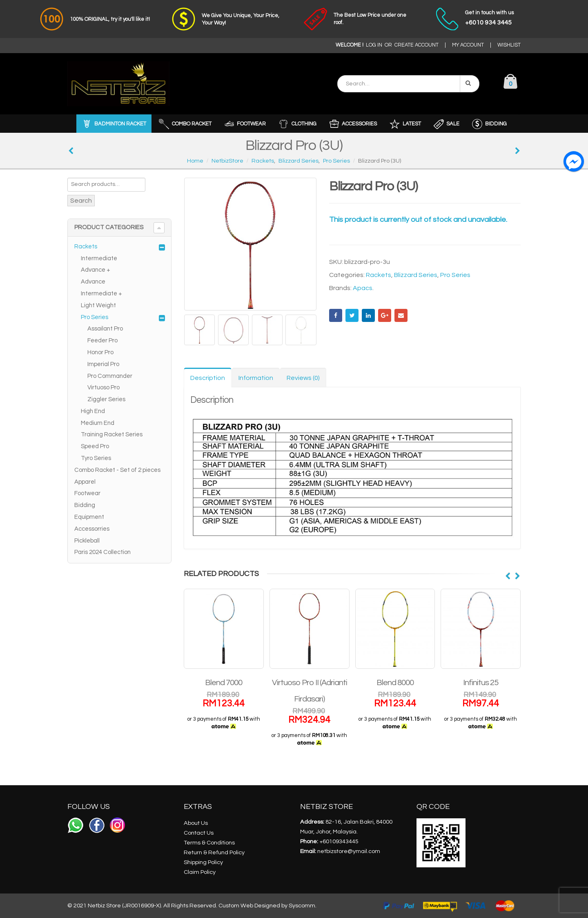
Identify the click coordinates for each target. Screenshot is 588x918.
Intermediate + (101, 294)
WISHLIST (509, 45)
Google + (385, 315)
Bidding (85, 505)
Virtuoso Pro (104, 388)
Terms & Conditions (209, 843)
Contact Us (199, 833)
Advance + (96, 270)
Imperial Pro (103, 364)
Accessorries (92, 529)
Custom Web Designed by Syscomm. (267, 906)
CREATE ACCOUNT (416, 45)
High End (93, 411)
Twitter (352, 315)
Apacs (363, 288)
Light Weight (98, 305)
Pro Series (455, 275)
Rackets (379, 275)
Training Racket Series (112, 434)
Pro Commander (110, 376)
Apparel (85, 482)
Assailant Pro (105, 329)
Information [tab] (256, 378)
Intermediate (99, 258)
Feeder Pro (102, 341)
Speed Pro (95, 446)
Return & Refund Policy (214, 852)
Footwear (87, 493)
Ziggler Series (106, 399)
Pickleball (87, 541)
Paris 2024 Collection (102, 552)
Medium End (98, 423)
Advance (93, 282)
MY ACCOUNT (468, 45)
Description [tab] (208, 378)
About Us (196, 823)
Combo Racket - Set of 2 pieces (117, 470)
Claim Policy (200, 872)
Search (81, 201)
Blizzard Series (416, 275)
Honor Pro (100, 352)
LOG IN (374, 45)
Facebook (336, 315)
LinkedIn (368, 315)
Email (401, 315)
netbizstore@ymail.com (349, 851)
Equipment (89, 517)
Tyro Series (96, 458)
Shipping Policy (203, 862)
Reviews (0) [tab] (303, 378)
